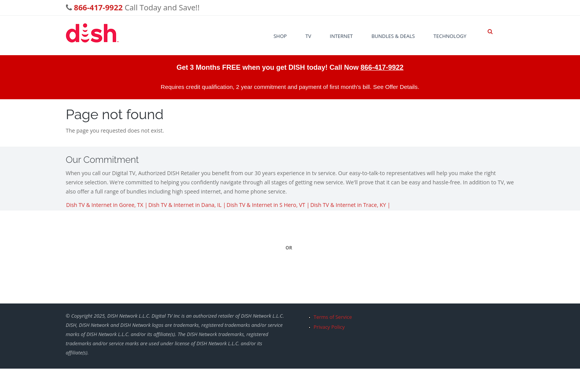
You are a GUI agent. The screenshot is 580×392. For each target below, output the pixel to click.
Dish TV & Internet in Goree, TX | (107, 205)
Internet (341, 36)
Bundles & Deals (393, 36)
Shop (280, 36)
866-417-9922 (382, 67)
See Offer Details (395, 87)
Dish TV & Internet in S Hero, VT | (268, 205)
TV (308, 36)
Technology (450, 36)
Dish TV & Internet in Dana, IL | (187, 205)
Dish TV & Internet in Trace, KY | (350, 205)
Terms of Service (333, 317)
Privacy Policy (329, 327)
